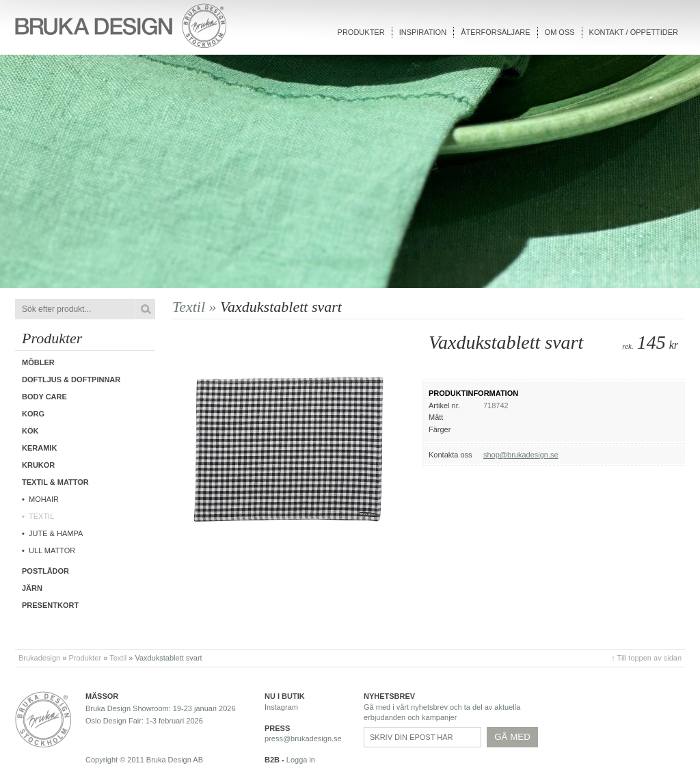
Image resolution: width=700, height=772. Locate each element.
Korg (33, 414)
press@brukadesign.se (303, 738)
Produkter (361, 32)
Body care (44, 397)
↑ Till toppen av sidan (646, 658)
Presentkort (50, 605)
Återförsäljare (495, 32)
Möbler (38, 362)
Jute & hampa (56, 533)
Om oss (560, 32)
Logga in (301, 760)
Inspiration (423, 32)
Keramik (39, 448)
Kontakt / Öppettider (634, 32)
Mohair (44, 499)
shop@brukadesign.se (521, 455)
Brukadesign (39, 658)
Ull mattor (52, 550)
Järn (32, 588)
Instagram (281, 707)
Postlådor (45, 571)
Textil (41, 516)
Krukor (38, 465)
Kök (30, 431)
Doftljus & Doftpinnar (71, 380)
